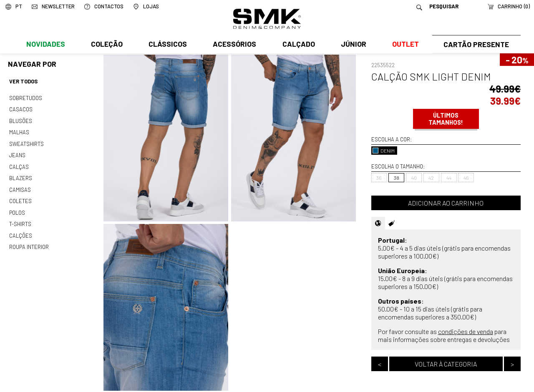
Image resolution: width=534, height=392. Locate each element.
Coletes (20, 196)
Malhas (19, 131)
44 (449, 178)
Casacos (20, 108)
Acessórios (234, 45)
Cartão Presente (475, 45)
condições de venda (466, 331)
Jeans (17, 153)
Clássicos (167, 45)
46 (466, 178)
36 (379, 178)
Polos (17, 208)
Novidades (45, 45)
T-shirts (20, 219)
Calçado (297, 45)
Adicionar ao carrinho (446, 203)
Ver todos (23, 81)
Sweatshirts (26, 141)
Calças (19, 163)
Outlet (403, 45)
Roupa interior (29, 241)
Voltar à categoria (446, 364)
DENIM (384, 151)
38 (397, 178)
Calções (20, 230)
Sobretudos (26, 97)
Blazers (20, 174)
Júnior (352, 45)
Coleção (106, 45)
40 (414, 178)
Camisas (20, 186)
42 (431, 178)
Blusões (21, 119)
